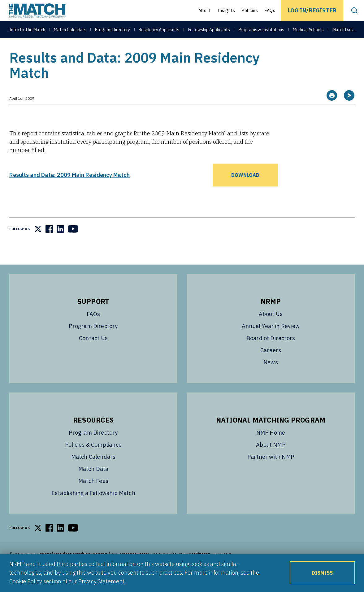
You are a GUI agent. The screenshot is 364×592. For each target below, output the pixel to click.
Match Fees (93, 496)
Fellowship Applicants (209, 32)
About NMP (271, 460)
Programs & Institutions (262, 32)
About (205, 11)
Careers (271, 366)
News (271, 378)
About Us (271, 329)
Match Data (344, 32)
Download (245, 191)
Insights (226, 11)
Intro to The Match (27, 32)
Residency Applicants (159, 32)
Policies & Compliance (93, 460)
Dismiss (322, 573)
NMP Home (271, 448)
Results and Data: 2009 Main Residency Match (69, 190)
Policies (250, 11)
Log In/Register (312, 10)
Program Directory (113, 32)
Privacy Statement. (102, 581)
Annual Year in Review (271, 342)
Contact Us (93, 354)
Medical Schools (308, 32)
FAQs (270, 11)
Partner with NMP (271, 472)
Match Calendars (70, 32)
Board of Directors (271, 354)
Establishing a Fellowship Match (93, 509)
